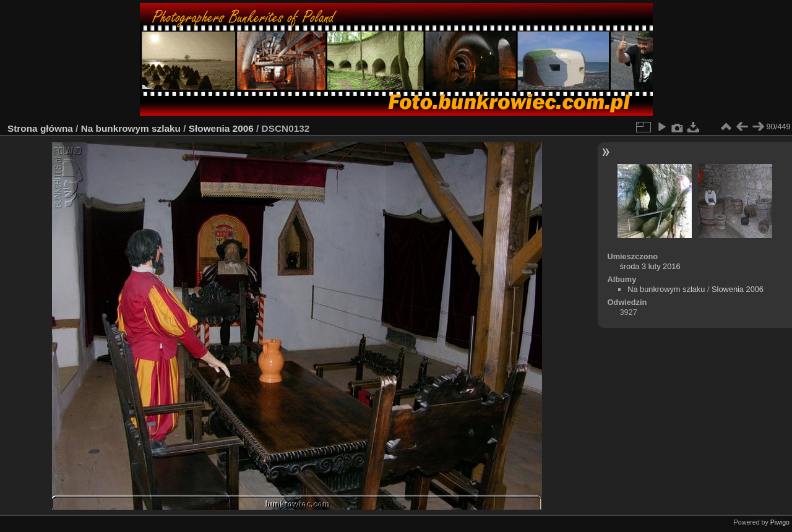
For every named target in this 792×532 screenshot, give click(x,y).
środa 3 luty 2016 (650, 266)
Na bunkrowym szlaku (131, 128)
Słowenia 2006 (221, 128)
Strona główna (40, 128)
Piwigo (780, 522)
